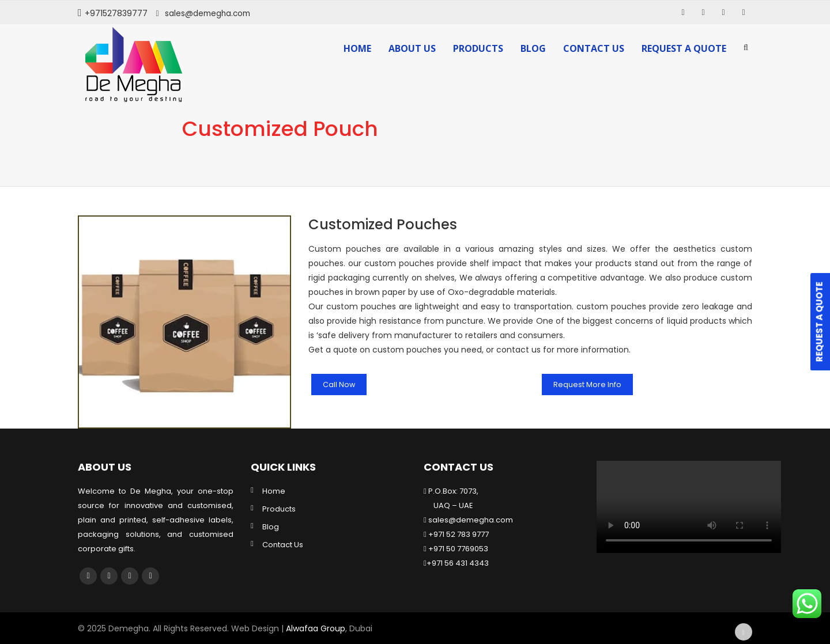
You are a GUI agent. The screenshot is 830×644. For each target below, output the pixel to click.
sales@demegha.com (209, 13)
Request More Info (590, 384)
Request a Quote (684, 48)
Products (478, 48)
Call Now (340, 384)
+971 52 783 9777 (458, 534)
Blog (533, 48)
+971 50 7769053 (457, 549)
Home (357, 48)
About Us (412, 48)
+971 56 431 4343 (458, 563)
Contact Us (594, 48)
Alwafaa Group (316, 628)
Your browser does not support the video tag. (689, 507)
